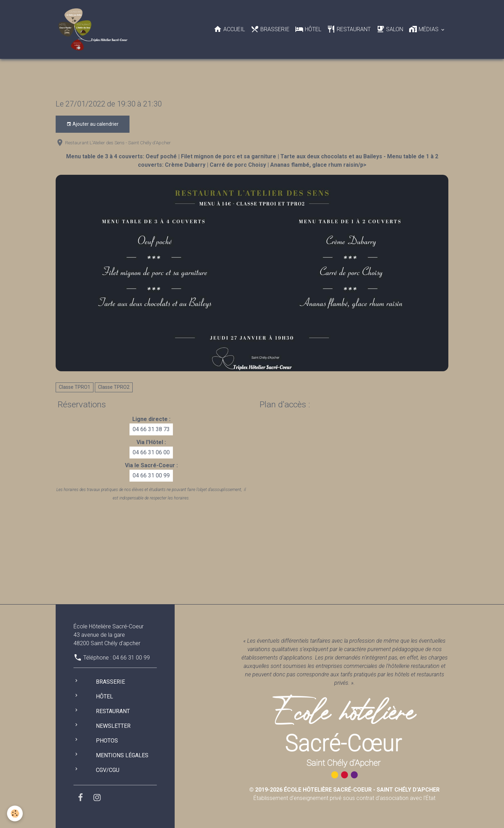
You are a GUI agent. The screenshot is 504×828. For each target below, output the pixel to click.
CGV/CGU (108, 770)
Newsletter (113, 726)
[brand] (94, 29)
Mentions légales (122, 755)
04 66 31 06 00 (151, 452)
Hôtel (308, 29)
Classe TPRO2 (114, 387)
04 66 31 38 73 (151, 429)
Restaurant (349, 29)
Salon (390, 29)
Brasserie (270, 29)
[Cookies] (15, 813)
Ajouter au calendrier (93, 124)
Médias (424, 29)
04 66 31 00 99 (151, 475)
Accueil (229, 29)
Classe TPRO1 (75, 387)
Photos (107, 741)
